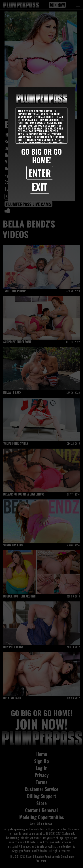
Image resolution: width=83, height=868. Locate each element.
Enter (40, 173)
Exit (40, 187)
